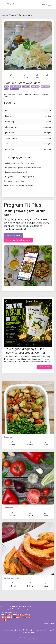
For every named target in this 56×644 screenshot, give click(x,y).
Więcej (34, 638)
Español (21, 609)
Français (27, 609)
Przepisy (5, 15)
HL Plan (12, 607)
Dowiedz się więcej (13, 235)
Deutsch (15, 609)
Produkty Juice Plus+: (9, 612)
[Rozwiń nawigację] (47, 4)
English (9, 609)
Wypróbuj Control (45, 367)
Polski (3, 609)
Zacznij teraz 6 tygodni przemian (18, 240)
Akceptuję (24, 638)
